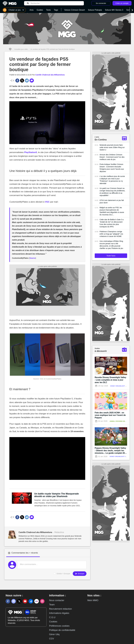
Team (52, 605)
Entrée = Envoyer (63, 574)
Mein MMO (93, 600)
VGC (47, 202)
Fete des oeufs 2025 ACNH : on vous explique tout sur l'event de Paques (110, 415)
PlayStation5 (31, 152)
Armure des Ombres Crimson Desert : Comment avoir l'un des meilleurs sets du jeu (112, 157)
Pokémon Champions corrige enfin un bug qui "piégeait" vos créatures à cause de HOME (111, 234)
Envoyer (80, 574)
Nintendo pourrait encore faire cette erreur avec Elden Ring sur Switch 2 (112, 147)
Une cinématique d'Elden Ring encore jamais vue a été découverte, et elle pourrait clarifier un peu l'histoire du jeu (111, 245)
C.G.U (52, 617)
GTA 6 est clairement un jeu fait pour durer (112, 201)
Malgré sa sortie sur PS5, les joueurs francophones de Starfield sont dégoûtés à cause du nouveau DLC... (112, 211)
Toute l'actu (111, 256)
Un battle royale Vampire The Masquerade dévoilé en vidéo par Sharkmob (57, 495)
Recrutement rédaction (61, 609)
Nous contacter (57, 600)
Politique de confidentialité (62, 630)
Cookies (53, 622)
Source (33, 258)
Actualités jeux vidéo (21, 49)
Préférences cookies (59, 626)
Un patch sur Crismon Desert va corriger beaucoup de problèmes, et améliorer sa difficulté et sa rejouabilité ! (112, 192)
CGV (52, 639)
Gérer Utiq (54, 634)
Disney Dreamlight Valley (120, 386)
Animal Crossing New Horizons (122, 421)
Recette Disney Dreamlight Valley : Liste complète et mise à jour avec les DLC (110, 380)
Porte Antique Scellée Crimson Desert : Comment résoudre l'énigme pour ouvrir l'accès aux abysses (112, 168)
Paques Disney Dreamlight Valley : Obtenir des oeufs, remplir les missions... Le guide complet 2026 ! (111, 451)
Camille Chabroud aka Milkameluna (50, 75)
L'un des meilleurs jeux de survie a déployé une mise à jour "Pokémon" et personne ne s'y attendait (112, 180)
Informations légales (59, 613)
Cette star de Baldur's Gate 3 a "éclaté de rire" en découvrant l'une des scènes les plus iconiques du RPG (112, 223)
